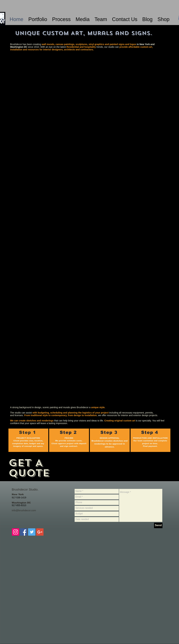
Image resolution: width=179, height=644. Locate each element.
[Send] (158, 525)
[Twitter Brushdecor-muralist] (32, 532)
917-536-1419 (19, 498)
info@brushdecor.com (24, 510)
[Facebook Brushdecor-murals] (24, 532)
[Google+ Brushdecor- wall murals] (40, 532)
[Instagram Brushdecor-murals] (16, 532)
